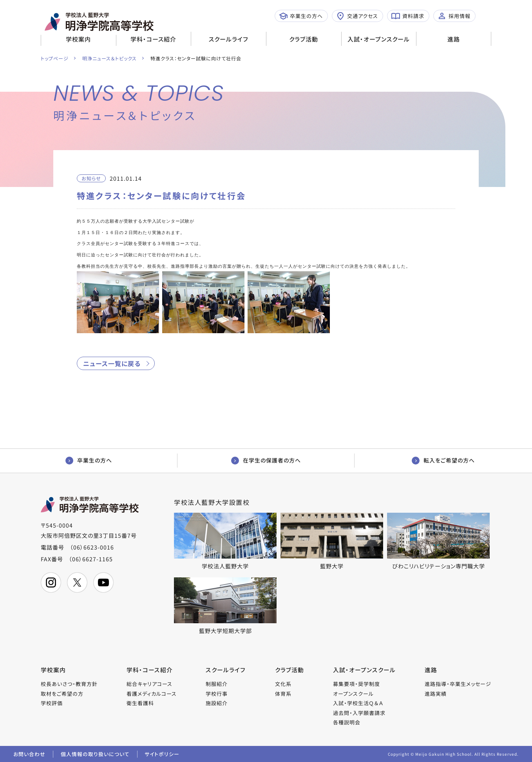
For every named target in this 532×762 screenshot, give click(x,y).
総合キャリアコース (150, 683)
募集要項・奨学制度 (356, 683)
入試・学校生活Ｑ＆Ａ (358, 702)
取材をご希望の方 (62, 693)
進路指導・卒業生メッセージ (458, 683)
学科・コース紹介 (153, 39)
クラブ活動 (304, 39)
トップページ (55, 58)
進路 (454, 39)
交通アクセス (357, 16)
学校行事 (217, 693)
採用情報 (454, 16)
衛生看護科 (141, 702)
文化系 (283, 683)
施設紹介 (217, 702)
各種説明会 (347, 721)
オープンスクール (353, 693)
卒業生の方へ (301, 16)
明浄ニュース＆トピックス (110, 58)
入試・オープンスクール (379, 39)
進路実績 (436, 693)
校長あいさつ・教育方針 (69, 683)
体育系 (283, 693)
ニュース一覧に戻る (112, 362)
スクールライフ (229, 39)
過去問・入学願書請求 (359, 712)
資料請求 (408, 16)
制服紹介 (217, 683)
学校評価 (52, 702)
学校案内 (78, 39)
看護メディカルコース (152, 693)
